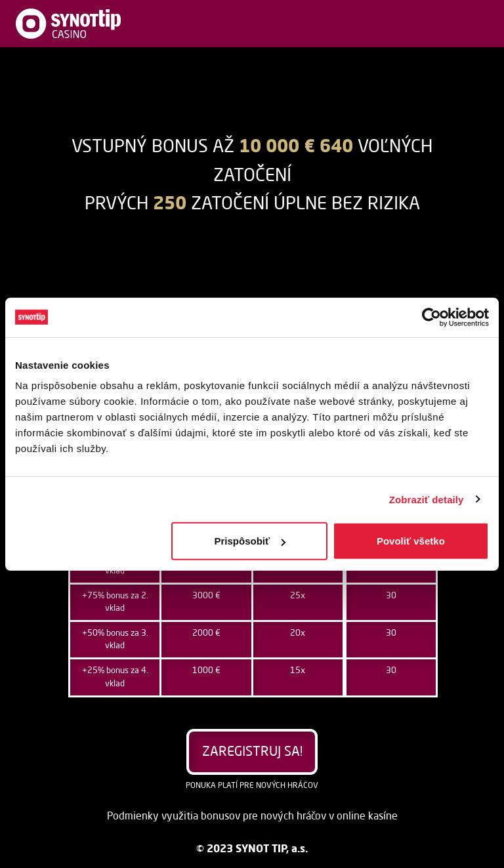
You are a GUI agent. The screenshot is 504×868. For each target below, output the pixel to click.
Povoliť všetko (411, 541)
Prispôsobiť (250, 541)
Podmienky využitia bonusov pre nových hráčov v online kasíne (252, 817)
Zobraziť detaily (427, 499)
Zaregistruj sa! (252, 753)
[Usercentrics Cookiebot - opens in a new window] (431, 317)
